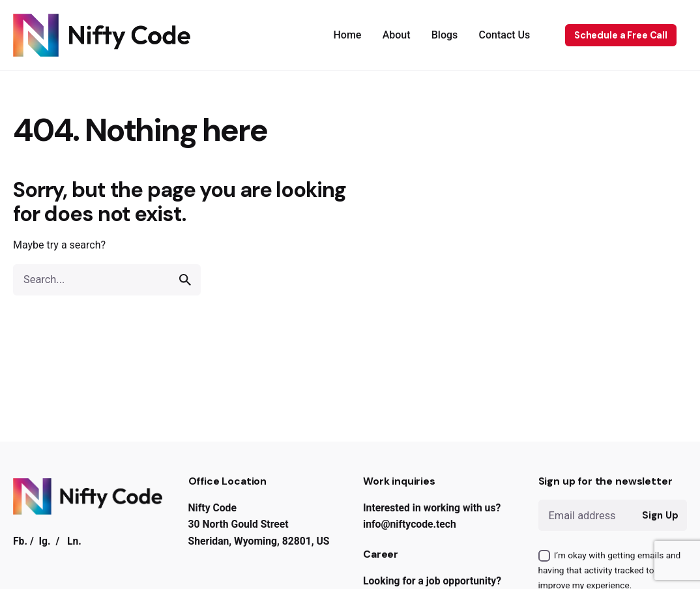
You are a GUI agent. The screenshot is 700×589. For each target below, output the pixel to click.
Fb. (20, 541)
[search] (185, 280)
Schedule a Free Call (621, 35)
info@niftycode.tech (410, 524)
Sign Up (660, 515)
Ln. (74, 541)
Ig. (45, 541)
